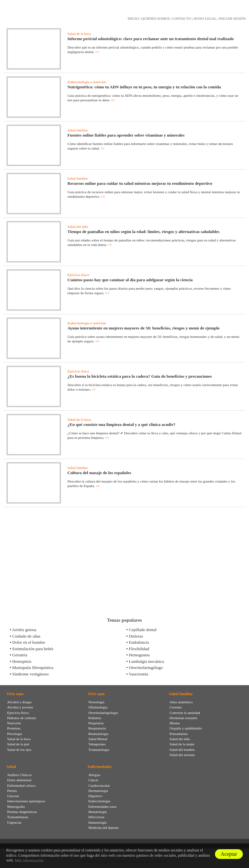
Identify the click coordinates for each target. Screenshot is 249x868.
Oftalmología (98, 707)
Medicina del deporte (103, 828)
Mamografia (16, 807)
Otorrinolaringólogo (146, 668)
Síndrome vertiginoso (30, 674)
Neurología (96, 702)
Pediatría (95, 718)
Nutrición (14, 723)
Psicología (15, 734)
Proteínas (14, 728)
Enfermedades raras (102, 807)
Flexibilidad (139, 649)
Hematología (97, 812)
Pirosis (12, 791)
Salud (11, 767)
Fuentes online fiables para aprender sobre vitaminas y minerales (126, 135)
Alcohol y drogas (19, 702)
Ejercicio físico (78, 275)
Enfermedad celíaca (21, 785)
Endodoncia (139, 642)
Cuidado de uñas (26, 636)
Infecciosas (96, 817)
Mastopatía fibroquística (33, 668)
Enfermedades (100, 767)
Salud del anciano (182, 755)
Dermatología (98, 791)
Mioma (175, 723)
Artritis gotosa (24, 630)
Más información (29, 860)
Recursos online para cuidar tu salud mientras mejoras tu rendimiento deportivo (140, 183)
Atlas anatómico (181, 702)
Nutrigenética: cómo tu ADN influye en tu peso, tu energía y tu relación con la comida (144, 87)
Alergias (94, 775)
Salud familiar (78, 130)
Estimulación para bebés (33, 649)
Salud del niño (78, 227)
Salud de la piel (18, 744)
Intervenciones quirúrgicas (26, 801)
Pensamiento (179, 734)
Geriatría (20, 655)
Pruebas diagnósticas (22, 812)
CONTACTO (182, 18)
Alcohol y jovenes (20, 707)
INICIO (133, 18)
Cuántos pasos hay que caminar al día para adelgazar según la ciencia (130, 280)
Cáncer (93, 780)
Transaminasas (18, 817)
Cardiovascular (99, 785)
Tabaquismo (97, 744)
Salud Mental (98, 739)
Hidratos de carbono (22, 718)
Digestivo (95, 796)
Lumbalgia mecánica (146, 661)
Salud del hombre (182, 750)
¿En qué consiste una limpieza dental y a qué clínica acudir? (121, 424)
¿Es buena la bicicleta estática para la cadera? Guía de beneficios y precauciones (140, 376)
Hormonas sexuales (184, 718)
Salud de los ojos (19, 750)
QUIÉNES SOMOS (156, 18)
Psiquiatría (96, 723)
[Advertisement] (124, 562)
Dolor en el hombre (29, 642)
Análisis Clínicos (19, 775)
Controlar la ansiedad (185, 713)
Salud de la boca (79, 34)
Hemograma (139, 655)
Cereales (176, 707)
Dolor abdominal (19, 780)
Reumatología (98, 734)
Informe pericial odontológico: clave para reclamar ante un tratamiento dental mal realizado (151, 39)
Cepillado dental (143, 630)
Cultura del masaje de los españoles (99, 473)
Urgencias (14, 822)
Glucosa (13, 796)
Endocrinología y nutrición (87, 82)
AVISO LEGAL (205, 18)
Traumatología (99, 750)
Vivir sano (15, 694)
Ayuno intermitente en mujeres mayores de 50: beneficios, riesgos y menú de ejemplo (143, 328)
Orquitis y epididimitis (186, 728)
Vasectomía (138, 674)
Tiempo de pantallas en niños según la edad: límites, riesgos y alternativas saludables (143, 232)
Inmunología (97, 822)
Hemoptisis (22, 661)
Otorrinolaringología (103, 713)
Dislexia (136, 636)
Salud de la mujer (182, 744)
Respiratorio (97, 728)
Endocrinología (99, 801)
